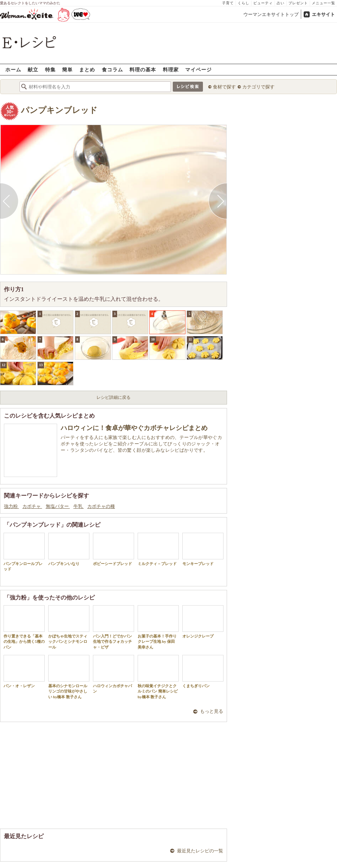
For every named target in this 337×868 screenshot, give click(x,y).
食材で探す (224, 87)
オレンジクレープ (203, 622)
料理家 (171, 69)
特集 (50, 69)
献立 (33, 69)
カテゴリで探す (258, 87)
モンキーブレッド (203, 549)
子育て (228, 3)
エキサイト (323, 14)
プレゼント (298, 3)
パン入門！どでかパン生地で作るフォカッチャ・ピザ (114, 627)
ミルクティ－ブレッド (158, 549)
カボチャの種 (101, 506)
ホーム (13, 69)
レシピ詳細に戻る (114, 397)
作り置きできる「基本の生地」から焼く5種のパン (24, 627)
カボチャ (32, 506)
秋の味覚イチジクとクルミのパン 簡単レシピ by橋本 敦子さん (158, 677)
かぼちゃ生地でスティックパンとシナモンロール (69, 627)
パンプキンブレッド (59, 110)
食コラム (112, 69)
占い (281, 3)
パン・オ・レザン (24, 671)
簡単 (67, 69)
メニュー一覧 (324, 3)
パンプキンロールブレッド (24, 552)
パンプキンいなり (69, 549)
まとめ (87, 69)
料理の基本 (143, 69)
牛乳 (79, 506)
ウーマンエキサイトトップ (271, 14)
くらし (244, 3)
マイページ (198, 69)
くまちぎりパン (203, 671)
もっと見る (212, 711)
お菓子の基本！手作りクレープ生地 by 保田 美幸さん (158, 627)
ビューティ (263, 3)
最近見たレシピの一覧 (200, 851)
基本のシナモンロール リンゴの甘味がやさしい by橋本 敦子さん (69, 677)
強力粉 (11, 506)
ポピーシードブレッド (114, 549)
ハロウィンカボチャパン (114, 674)
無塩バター (58, 506)
